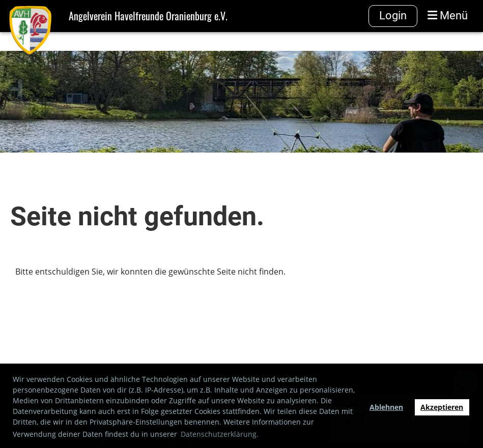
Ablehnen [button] (386, 407)
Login (393, 16)
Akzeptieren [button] (442, 407)
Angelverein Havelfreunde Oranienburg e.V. (148, 16)
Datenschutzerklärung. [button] (220, 434)
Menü (448, 16)
